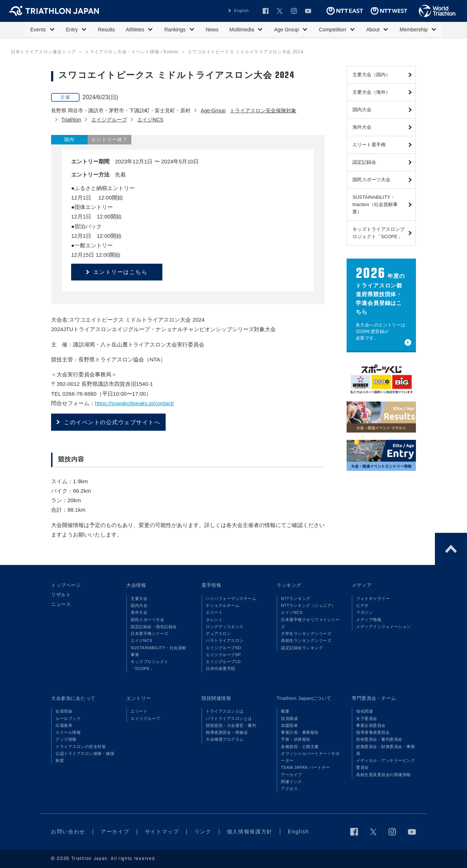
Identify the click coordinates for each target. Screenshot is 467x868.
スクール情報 (68, 732)
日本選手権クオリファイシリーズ (310, 623)
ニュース (61, 604)
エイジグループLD (223, 662)
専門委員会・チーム (374, 698)
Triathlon (71, 120)
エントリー (139, 698)
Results (106, 30)
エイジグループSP (223, 655)
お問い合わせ (68, 832)
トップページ (66, 585)
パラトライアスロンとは (229, 718)
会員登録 (64, 711)
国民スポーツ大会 (147, 620)
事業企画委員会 (371, 725)
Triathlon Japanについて (304, 698)
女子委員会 (367, 718)
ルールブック (68, 718)
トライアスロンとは (225, 711)
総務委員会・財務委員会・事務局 (385, 750)
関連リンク (292, 782)
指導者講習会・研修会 (227, 732)
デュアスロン (218, 633)
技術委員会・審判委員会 (379, 739)
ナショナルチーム (223, 605)
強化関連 (364, 711)
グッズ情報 (66, 739)
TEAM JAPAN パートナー (306, 767)
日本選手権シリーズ (150, 633)
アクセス (289, 788)
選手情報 (211, 585)
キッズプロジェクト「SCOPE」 (150, 665)
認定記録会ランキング (302, 648)
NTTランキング (296, 598)
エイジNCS (150, 120)
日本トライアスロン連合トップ (43, 52)
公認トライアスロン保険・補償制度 (85, 757)
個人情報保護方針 (250, 832)
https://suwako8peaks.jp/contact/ (134, 403)
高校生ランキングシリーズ (306, 640)
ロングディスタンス (225, 627)
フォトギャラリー (373, 598)
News (212, 30)
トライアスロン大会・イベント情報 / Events (132, 52)
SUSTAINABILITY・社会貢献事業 (159, 651)
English (241, 11)
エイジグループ (109, 120)
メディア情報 (369, 620)
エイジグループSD (223, 648)
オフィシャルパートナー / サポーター (310, 757)
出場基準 (64, 725)
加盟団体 (289, 725)
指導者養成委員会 (373, 732)
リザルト (61, 595)
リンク (203, 832)
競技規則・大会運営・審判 (231, 725)
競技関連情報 (216, 698)
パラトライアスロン (225, 640)
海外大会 (139, 612)
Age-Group (213, 111)
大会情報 (136, 585)
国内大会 (139, 605)
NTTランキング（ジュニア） (308, 605)
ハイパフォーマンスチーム (231, 598)
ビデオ (362, 605)
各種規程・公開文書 (300, 747)
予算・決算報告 (296, 739)
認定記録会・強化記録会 (154, 627)
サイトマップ (162, 832)
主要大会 (139, 598)
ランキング (289, 585)
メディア (362, 585)
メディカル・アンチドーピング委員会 (385, 764)
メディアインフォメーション (383, 627)
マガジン (364, 612)
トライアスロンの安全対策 (81, 747)
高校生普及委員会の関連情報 (383, 775)
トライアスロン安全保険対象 (263, 111)
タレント (214, 620)
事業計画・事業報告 (300, 732)
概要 (285, 711)
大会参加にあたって (73, 698)
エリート (214, 612)
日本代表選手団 (221, 669)
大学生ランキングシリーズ (306, 633)
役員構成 (289, 718)
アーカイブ (292, 775)
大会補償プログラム (225, 739)
